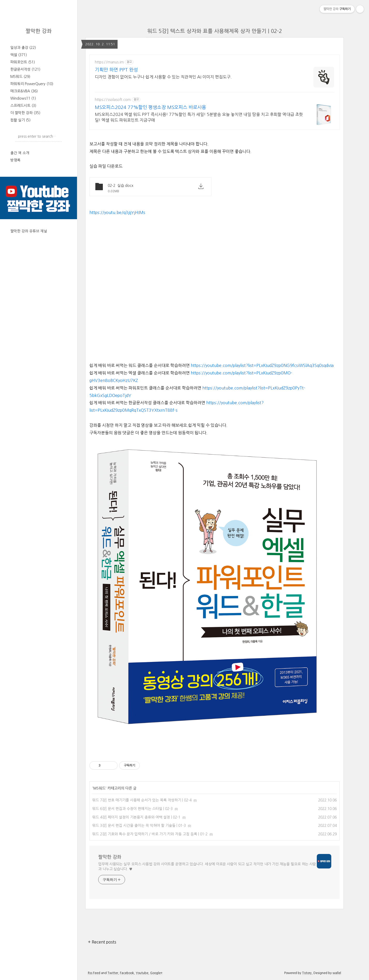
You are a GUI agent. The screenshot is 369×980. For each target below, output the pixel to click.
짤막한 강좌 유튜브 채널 (29, 231)
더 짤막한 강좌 (25, 113)
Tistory (307, 973)
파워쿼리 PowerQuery (32, 84)
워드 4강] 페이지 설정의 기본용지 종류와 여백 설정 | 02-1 (136, 817)
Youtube (142, 973)
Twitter (113, 973)
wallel (337, 973)
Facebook (127, 973)
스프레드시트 (23, 106)
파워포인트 (23, 62)
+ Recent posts (102, 942)
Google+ (156, 973)
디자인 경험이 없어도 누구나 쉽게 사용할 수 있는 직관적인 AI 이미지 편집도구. (163, 77)
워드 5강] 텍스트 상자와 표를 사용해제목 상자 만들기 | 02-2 (215, 31)
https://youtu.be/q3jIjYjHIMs (117, 212)
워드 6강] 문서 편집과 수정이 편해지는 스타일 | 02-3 (132, 809)
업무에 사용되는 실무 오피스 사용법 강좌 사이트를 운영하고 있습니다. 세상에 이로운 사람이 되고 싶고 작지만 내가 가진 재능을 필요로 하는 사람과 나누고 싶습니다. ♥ (207, 867)
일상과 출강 (23, 48)
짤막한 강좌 (39, 31)
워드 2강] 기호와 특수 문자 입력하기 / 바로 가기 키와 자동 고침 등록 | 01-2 (150, 834)
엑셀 (19, 55)
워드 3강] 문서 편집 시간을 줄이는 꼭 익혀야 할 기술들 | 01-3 (139, 826)
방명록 (15, 160)
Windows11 (23, 98)
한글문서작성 (25, 69)
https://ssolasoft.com (113, 100)
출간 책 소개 (20, 153)
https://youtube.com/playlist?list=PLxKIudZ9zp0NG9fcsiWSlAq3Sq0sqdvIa (262, 365)
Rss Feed (94, 973)
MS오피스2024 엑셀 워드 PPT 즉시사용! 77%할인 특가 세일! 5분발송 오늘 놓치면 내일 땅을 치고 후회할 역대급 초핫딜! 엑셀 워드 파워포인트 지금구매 (199, 117)
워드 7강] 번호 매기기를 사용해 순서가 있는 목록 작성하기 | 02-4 (142, 800)
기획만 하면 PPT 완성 (116, 70)
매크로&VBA (24, 91)
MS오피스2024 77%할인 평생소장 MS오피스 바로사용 (151, 107)
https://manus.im (109, 62)
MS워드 (20, 77)
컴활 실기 (20, 120)
